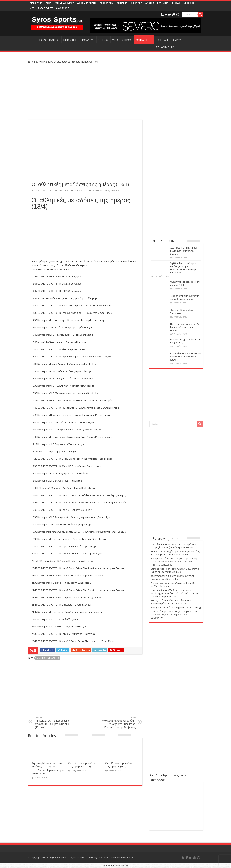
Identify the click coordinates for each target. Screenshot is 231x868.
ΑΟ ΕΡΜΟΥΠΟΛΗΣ (87, 3)
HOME (33, 40)
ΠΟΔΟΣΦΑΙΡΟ (48, 40)
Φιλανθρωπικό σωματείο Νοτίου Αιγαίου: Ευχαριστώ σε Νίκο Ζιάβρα (173, 577)
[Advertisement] (85, 92)
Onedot (129, 857)
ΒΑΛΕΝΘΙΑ (163, 3)
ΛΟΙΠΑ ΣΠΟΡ (144, 40)
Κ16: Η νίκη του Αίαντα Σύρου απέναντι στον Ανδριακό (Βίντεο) (186, 357)
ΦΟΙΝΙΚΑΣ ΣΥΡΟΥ (64, 3)
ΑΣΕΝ (49, 3)
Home (32, 62)
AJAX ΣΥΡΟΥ (36, 3)
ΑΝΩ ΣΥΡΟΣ (63, 8)
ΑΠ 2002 (150, 3)
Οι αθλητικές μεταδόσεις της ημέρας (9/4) (121, 765)
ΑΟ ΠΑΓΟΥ (122, 3)
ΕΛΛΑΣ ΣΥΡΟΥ (45, 8)
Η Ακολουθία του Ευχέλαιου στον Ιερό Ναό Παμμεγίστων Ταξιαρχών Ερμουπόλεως (174, 546)
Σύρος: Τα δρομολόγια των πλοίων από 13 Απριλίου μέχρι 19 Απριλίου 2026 (173, 602)
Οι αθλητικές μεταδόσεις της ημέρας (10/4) (84, 765)
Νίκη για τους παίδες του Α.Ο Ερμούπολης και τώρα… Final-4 (185, 327)
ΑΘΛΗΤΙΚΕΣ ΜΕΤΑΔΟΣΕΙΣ (48, 658)
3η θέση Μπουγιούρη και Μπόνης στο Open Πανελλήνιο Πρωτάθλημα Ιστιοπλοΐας (48, 768)
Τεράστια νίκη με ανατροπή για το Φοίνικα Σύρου (185, 297)
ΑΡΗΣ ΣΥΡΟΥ (106, 3)
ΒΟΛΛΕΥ (87, 40)
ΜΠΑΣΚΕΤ (70, 40)
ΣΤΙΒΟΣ (103, 40)
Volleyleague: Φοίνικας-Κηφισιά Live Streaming (176, 607)
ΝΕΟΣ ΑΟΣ (189, 3)
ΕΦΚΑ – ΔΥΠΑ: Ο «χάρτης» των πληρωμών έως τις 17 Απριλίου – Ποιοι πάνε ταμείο (175, 553)
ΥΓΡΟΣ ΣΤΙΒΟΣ (122, 40)
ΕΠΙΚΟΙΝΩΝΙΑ (165, 47)
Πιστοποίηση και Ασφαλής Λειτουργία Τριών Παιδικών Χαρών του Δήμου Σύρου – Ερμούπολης (175, 615)
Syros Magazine (165, 539)
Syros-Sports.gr (79, 857)
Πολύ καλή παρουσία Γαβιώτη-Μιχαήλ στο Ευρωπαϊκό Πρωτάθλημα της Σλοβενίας (118, 723)
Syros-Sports (40, 190)
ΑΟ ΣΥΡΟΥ (136, 3)
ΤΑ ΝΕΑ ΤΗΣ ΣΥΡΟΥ (169, 40)
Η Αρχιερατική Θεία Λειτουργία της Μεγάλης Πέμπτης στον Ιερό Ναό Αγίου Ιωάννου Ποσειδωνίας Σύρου (175, 562)
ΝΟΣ (32, 8)
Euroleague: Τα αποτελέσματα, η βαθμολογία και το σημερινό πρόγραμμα (175, 570)
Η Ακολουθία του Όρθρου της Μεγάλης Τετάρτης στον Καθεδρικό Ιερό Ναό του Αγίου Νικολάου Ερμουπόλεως (175, 593)
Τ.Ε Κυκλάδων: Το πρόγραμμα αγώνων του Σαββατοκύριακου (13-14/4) (53, 723)
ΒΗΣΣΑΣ (176, 3)
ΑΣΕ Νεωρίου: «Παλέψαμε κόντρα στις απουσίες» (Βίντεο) (184, 251)
